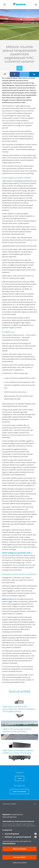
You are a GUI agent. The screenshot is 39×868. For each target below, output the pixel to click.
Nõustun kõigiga (19, 849)
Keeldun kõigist (20, 857)
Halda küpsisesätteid (20, 862)
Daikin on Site (7, 599)
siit (8, 246)
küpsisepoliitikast (9, 843)
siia (9, 276)
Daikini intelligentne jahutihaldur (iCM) (16, 553)
